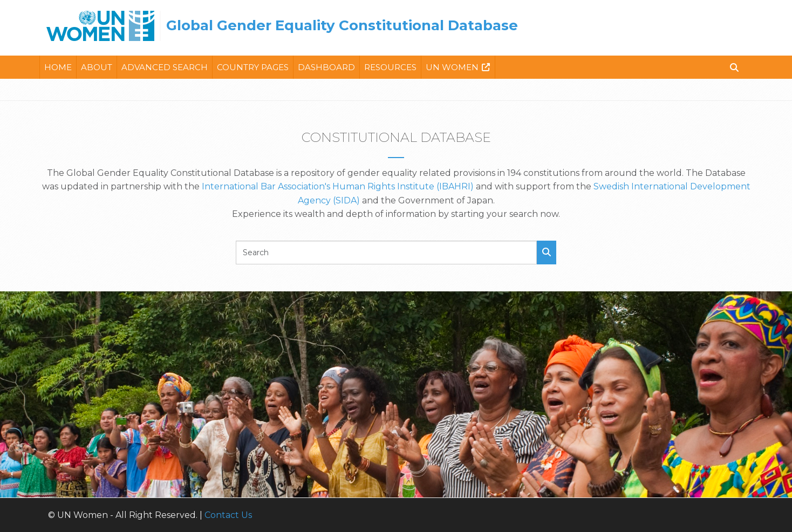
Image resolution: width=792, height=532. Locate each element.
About (97, 67)
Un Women (452, 67)
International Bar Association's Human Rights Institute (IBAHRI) (338, 186)
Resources (390, 67)
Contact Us (228, 515)
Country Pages (253, 67)
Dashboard (326, 67)
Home (58, 67)
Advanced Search (165, 67)
